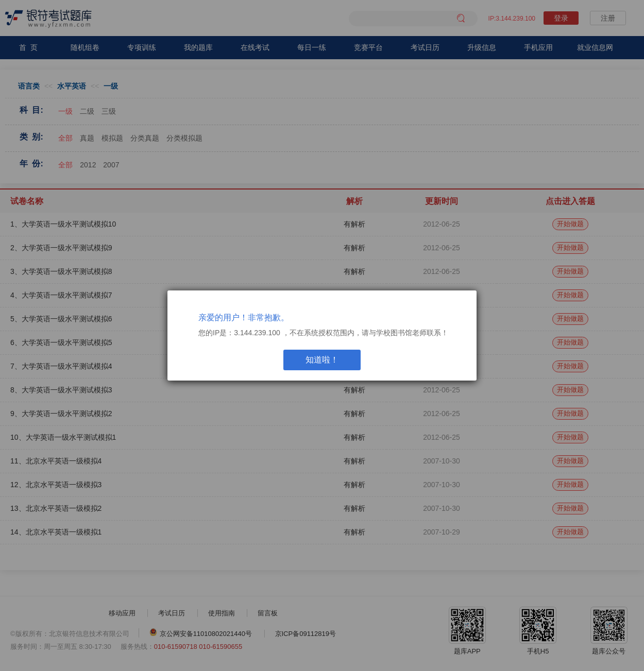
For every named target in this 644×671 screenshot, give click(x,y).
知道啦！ (322, 360)
